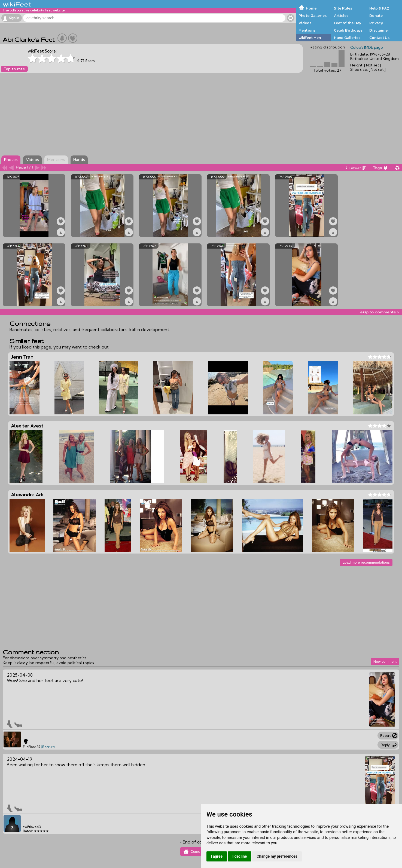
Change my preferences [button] (277, 856)
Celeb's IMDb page (367, 47)
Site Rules (343, 8)
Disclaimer (379, 30)
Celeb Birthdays (348, 30)
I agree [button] (217, 856)
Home (311, 8)
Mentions (307, 30)
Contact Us (379, 38)
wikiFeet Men (310, 38)
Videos (305, 23)
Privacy (376, 23)
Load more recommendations (366, 562)
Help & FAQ (379, 8)
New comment (385, 661)
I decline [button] (240, 856)
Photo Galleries (313, 16)
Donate (376, 16)
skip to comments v (380, 312)
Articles (341, 16)
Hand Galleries (347, 38)
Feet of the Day (348, 23)
